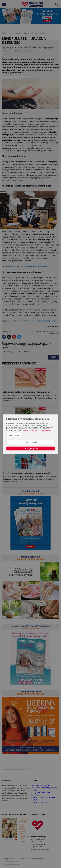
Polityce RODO (46, 431)
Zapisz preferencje (30, 442)
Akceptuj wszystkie (30, 448)
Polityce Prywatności (30, 431)
